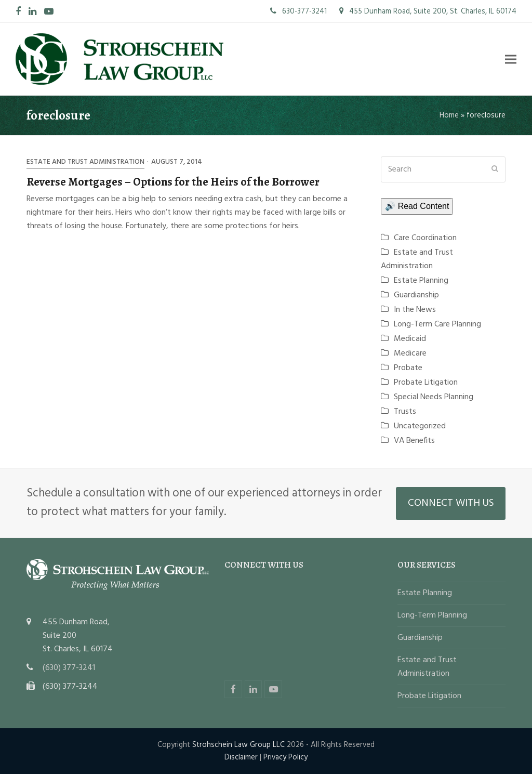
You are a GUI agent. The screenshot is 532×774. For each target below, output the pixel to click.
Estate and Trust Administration (85, 162)
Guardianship (416, 295)
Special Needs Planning (434, 397)
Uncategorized (420, 426)
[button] (511, 59)
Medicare (410, 353)
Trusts (405, 412)
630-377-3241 (298, 11)
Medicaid (410, 339)
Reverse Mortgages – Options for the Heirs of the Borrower (173, 182)
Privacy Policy (285, 757)
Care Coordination (425, 238)
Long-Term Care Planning (437, 324)
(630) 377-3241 (69, 668)
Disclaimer (241, 757)
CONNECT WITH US (451, 503)
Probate (408, 368)
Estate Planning (421, 281)
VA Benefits (414, 441)
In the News (415, 310)
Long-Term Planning (432, 615)
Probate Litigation (426, 383)
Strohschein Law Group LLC (238, 745)
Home (449, 115)
